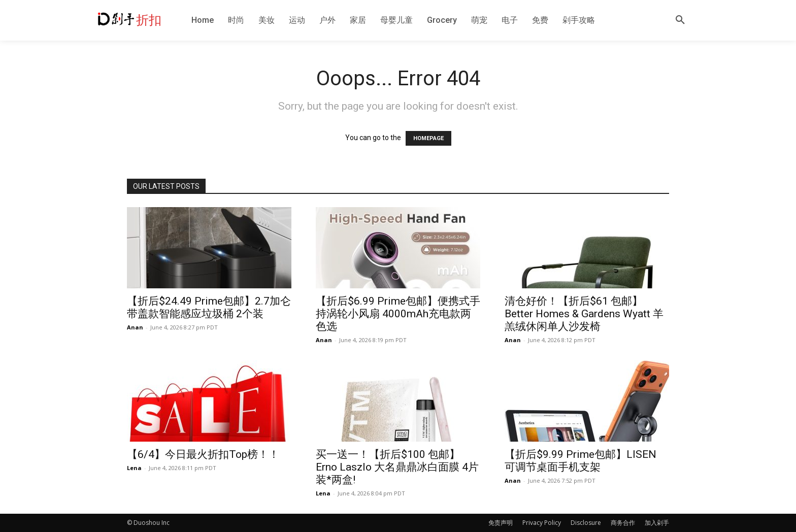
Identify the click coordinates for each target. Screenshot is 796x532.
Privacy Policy (542, 523)
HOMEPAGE (428, 138)
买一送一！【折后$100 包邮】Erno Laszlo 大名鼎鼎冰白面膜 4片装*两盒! (397, 467)
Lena (134, 468)
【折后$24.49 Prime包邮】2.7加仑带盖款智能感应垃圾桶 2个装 (209, 307)
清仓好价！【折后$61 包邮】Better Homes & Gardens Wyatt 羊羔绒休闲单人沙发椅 (584, 314)
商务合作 (623, 523)
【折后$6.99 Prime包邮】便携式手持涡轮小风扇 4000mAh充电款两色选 (398, 314)
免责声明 (501, 523)
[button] (680, 20)
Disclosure (586, 523)
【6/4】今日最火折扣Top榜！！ (203, 454)
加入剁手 (657, 523)
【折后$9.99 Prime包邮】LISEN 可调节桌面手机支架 (581, 461)
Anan (135, 327)
